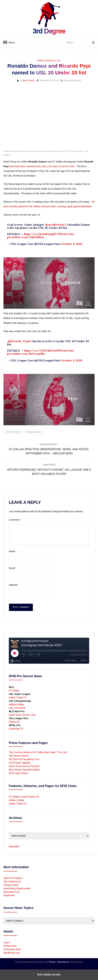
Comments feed (12, 949)
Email (13, 568)
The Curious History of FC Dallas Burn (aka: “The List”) (38, 752)
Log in (7, 942)
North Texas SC (46, 61)
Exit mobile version (49, 975)
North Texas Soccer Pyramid (24, 766)
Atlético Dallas (17, 704)
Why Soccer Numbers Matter (24, 770)
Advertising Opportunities (17, 888)
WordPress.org (11, 953)
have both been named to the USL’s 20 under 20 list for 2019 (42, 166)
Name (13, 551)
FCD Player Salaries (20, 763)
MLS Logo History (18, 773)
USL (59, 61)
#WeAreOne (66, 234)
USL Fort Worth (17, 708)
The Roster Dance (19, 756)
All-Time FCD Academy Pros (24, 759)
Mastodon (14, 846)
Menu (10, 42)
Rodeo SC (14, 722)
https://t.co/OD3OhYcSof (41, 351)
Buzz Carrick (29, 80)
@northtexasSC (56, 225)
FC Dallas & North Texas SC (24, 797)
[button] (6, 92)
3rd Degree (49, 31)
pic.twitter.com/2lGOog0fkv (26, 354)
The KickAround (12, 881)
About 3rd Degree (13, 878)
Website (13, 585)
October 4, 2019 (72, 244)
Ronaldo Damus (33, 432)
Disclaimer (9, 895)
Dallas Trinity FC (18, 697)
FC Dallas (14, 691)
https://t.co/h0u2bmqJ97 (40, 234)
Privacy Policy (11, 885)
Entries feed (10, 946)
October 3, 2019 (72, 361)
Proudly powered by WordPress (31, 962)
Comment (15, 520)
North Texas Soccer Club (22, 715)
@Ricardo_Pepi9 (19, 341)
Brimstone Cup (11, 892)
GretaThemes (76, 962)
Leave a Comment (72, 80)
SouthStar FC (16, 729)
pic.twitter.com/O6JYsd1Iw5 (26, 237)
